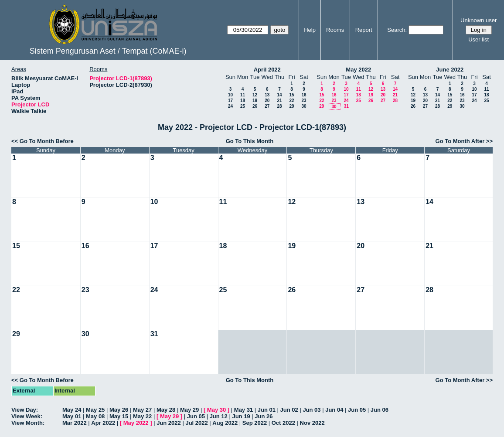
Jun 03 (312, 410)
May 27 (142, 410)
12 (255, 95)
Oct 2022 (283, 423)
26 (255, 106)
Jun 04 (334, 410)
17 (230, 101)
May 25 (95, 410)
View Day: (25, 410)
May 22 (142, 416)
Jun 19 (241, 416)
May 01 (72, 416)
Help (310, 30)
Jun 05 (357, 410)
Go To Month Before (47, 141)
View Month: (28, 423)
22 (291, 101)
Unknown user (478, 20)
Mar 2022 (75, 423)
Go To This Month (250, 141)
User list (478, 39)
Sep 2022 (255, 423)
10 (230, 95)
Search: (397, 30)
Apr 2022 (103, 423)
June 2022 (450, 70)
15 (291, 95)
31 (346, 106)
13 (267, 95)
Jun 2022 (169, 423)
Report (364, 30)
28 (279, 106)
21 (279, 101)
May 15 (119, 416)
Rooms (335, 30)
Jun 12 (219, 416)
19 (255, 101)
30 (304, 106)
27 (267, 106)
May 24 (72, 410)
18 (243, 101)
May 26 (119, 410)
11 (243, 95)
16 (304, 95)
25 (243, 106)
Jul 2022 (196, 423)
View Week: (27, 416)
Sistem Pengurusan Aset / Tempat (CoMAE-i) (108, 51)
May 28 (166, 410)
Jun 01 (267, 410)
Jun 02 (289, 410)
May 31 (243, 410)
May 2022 (358, 70)
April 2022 (267, 70)
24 (230, 106)
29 (291, 106)
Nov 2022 (312, 423)
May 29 (189, 410)
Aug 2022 (225, 423)
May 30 (216, 410)
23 (304, 101)
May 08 (95, 416)
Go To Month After (460, 141)
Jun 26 (264, 416)
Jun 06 (380, 410)
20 (267, 101)
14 (279, 95)
